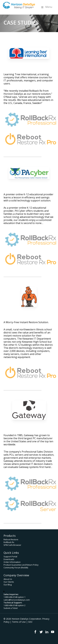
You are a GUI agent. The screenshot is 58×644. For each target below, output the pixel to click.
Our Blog (8, 585)
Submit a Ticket (11, 608)
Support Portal (10, 556)
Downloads (9, 559)
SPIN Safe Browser (12, 545)
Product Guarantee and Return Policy (21, 565)
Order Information (12, 562)
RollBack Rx (9, 542)
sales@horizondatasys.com (17, 600)
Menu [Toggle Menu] (46, 7)
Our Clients (9, 582)
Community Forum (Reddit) (16, 568)
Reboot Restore (11, 539)
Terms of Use (19, 622)
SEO (30, 622)
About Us (8, 579)
